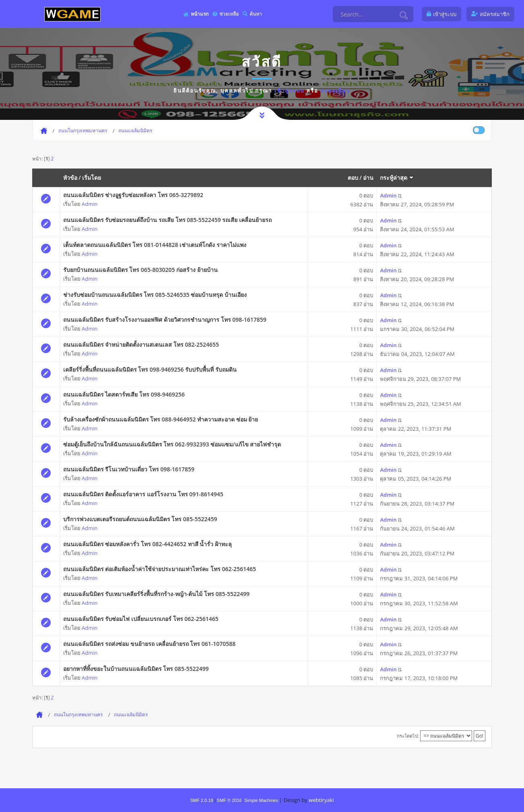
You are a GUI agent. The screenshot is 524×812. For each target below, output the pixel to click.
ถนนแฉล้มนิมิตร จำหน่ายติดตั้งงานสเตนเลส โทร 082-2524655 (141, 344)
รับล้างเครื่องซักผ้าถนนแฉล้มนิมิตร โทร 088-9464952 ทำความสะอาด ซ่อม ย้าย (161, 419)
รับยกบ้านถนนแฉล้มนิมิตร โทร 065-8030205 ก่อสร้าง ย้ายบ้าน (140, 270)
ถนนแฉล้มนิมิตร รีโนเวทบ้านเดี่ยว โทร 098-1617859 (129, 469)
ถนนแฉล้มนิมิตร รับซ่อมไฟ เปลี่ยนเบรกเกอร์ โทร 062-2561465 (141, 619)
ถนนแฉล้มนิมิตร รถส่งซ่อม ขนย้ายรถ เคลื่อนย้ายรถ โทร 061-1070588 (150, 644)
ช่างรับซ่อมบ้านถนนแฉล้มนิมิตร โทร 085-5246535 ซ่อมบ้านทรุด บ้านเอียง (155, 295)
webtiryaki (321, 800)
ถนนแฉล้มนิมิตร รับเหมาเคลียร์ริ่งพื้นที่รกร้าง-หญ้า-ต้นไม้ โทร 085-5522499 (156, 594)
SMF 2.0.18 (201, 800)
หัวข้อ (70, 178)
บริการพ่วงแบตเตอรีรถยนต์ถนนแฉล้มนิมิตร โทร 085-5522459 (140, 519)
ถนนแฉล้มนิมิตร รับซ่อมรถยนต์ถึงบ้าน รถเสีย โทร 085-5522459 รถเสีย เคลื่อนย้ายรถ (167, 220)
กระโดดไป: (408, 736)
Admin (90, 204)
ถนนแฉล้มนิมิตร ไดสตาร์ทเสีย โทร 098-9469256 (124, 394)
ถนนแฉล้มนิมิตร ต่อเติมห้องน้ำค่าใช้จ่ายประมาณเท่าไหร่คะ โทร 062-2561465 (160, 569)
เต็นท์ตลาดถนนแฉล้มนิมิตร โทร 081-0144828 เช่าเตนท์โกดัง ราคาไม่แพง (155, 245)
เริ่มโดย (92, 178)
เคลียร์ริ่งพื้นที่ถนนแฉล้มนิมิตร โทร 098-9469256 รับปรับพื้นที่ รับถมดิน (150, 369)
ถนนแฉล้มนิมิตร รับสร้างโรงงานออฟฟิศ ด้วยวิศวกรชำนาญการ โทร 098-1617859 (165, 320)
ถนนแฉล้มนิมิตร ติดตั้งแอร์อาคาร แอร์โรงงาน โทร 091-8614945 (143, 494)
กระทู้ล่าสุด (397, 178)
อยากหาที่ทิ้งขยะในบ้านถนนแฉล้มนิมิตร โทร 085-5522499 (136, 669)
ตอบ (353, 178)
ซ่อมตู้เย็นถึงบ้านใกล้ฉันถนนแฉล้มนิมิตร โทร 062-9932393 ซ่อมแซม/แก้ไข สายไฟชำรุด (172, 444)
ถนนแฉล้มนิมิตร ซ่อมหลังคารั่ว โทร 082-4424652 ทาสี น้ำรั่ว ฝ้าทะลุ (148, 544)
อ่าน (368, 178)
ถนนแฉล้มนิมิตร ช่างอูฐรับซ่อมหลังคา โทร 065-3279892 (133, 195)
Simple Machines (261, 800)
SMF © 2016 (229, 800)
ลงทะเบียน (335, 90)
